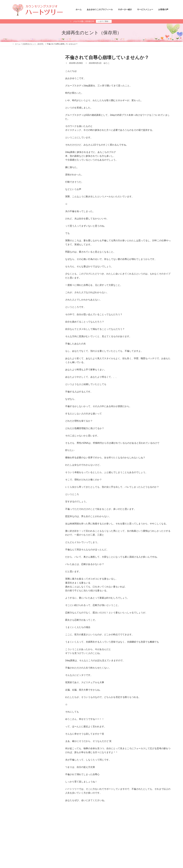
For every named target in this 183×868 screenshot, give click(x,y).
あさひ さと (101, 861)
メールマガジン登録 (23, 843)
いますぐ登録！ (104, 21)
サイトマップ (41, 843)
